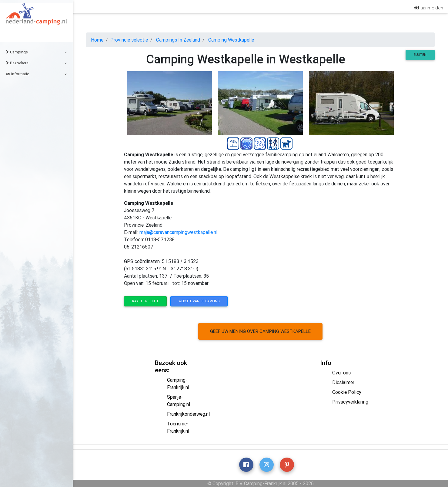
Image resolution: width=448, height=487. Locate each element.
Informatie (36, 74)
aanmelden (432, 9)
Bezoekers (36, 63)
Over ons (341, 373)
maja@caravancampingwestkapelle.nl (178, 232)
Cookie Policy (347, 392)
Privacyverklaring (350, 402)
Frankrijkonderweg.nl (188, 414)
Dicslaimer (343, 382)
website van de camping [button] (199, 301)
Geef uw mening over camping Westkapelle (260, 331)
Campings (36, 52)
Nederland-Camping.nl (36, 19)
